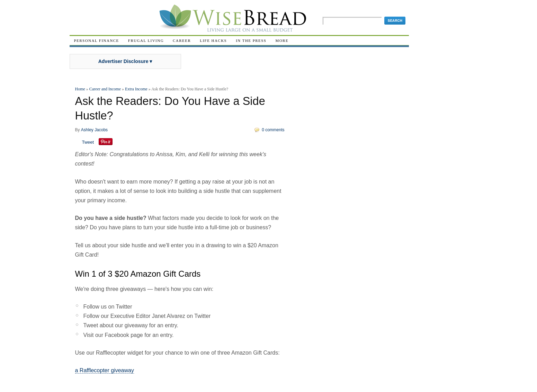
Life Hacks (213, 41)
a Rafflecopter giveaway (105, 370)
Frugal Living (146, 41)
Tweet (88, 142)
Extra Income (136, 89)
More (282, 41)
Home (80, 89)
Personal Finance (97, 41)
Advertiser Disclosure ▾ (125, 61)
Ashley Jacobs (94, 130)
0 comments (273, 130)
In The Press (251, 41)
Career (182, 41)
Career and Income (105, 89)
